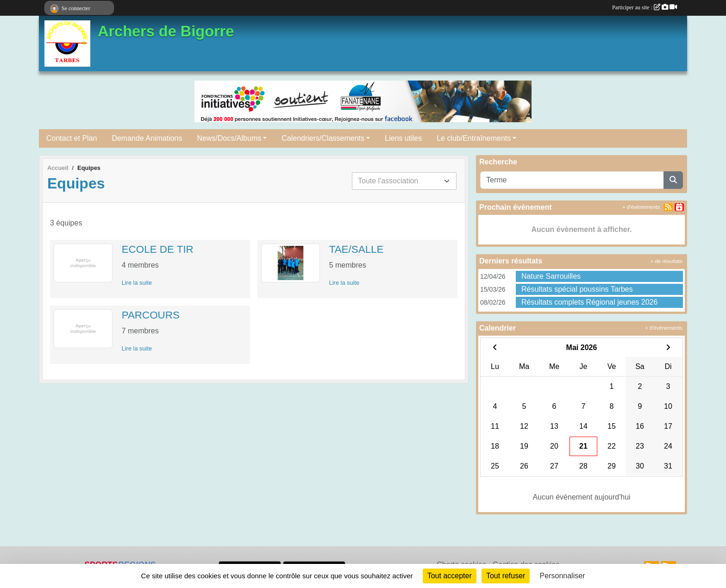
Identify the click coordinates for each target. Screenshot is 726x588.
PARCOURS (151, 315)
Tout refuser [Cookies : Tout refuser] (506, 576)
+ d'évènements (641, 207)
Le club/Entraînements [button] (474, 138)
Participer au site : (645, 7)
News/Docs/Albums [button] (229, 138)
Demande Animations (147, 138)
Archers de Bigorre (166, 31)
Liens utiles (403, 138)
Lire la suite (137, 283)
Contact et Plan (72, 138)
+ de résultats (667, 261)
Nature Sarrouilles (551, 276)
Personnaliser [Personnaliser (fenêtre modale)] (563, 576)
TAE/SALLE (357, 249)
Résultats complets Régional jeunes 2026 (589, 302)
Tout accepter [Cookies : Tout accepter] (450, 576)
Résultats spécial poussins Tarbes (577, 289)
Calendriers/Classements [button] (323, 138)
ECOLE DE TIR (158, 249)
